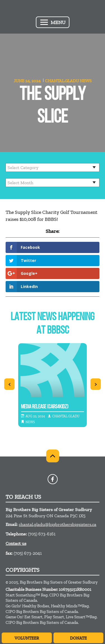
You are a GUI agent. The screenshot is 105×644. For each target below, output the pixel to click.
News (86, 81)
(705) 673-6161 (42, 534)
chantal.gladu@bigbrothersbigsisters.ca (58, 524)
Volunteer (27, 638)
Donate (78, 638)
